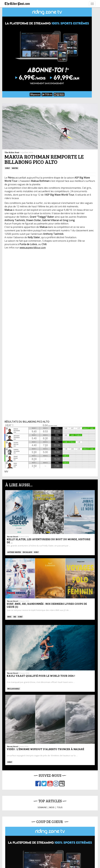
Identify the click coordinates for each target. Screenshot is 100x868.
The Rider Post (12, 152)
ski (15, 617)
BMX (9, 617)
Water (15, 168)
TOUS (60, 807)
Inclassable (14, 689)
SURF (7, 168)
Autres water (14, 552)
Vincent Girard (12, 537)
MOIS (52, 807)
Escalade (27, 552)
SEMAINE (42, 807)
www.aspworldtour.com (33, 248)
